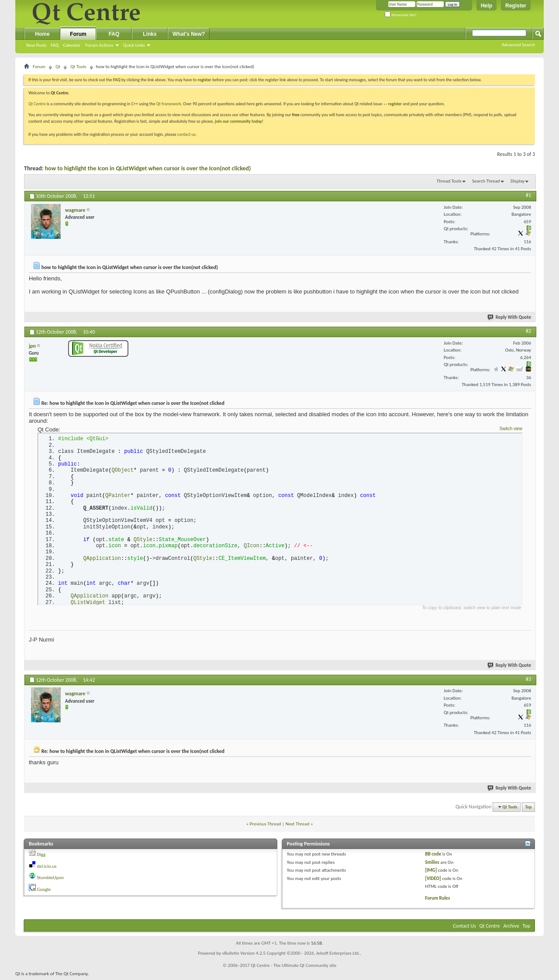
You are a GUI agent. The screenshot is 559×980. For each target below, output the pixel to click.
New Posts (36, 45)
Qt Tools (78, 67)
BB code (433, 857)
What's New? (189, 34)
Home (42, 34)
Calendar (72, 45)
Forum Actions (99, 45)
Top (529, 809)
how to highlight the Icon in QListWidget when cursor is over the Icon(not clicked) (148, 168)
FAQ (55, 45)
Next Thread (298, 826)
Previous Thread (266, 826)
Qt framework (169, 104)
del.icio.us (47, 868)
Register (516, 6)
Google (44, 892)
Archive (511, 928)
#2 (528, 331)
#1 (528, 195)
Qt (58, 67)
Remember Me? (401, 15)
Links (150, 34)
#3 (528, 681)
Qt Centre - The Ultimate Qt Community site (293, 968)
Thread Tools (449, 181)
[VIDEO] (433, 881)
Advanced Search (518, 45)
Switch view (511, 429)
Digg (41, 857)
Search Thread (486, 181)
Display (518, 181)
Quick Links (134, 45)
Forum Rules (438, 900)
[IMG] (431, 873)
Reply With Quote (510, 317)
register (395, 104)
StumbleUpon (51, 880)
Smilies (432, 864)
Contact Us (464, 928)
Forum (78, 34)
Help (487, 6)
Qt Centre (37, 104)
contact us (186, 134)
